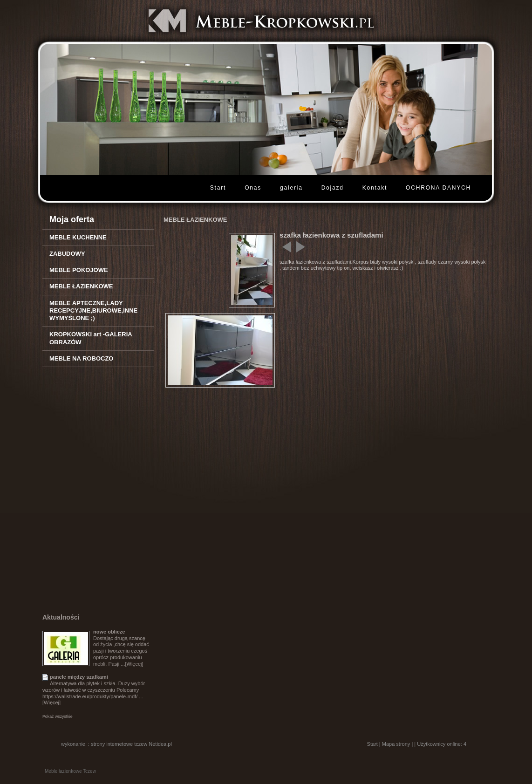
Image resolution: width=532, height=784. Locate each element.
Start (218, 188)
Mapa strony (396, 744)
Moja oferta (72, 219)
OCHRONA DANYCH (438, 188)
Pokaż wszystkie (58, 716)
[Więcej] (134, 664)
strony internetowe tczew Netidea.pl (131, 744)
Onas (253, 188)
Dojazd (333, 188)
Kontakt (375, 188)
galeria (291, 188)
